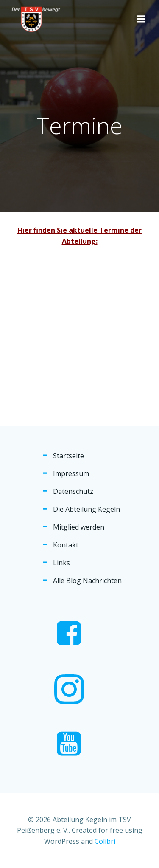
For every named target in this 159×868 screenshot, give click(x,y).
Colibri (105, 841)
